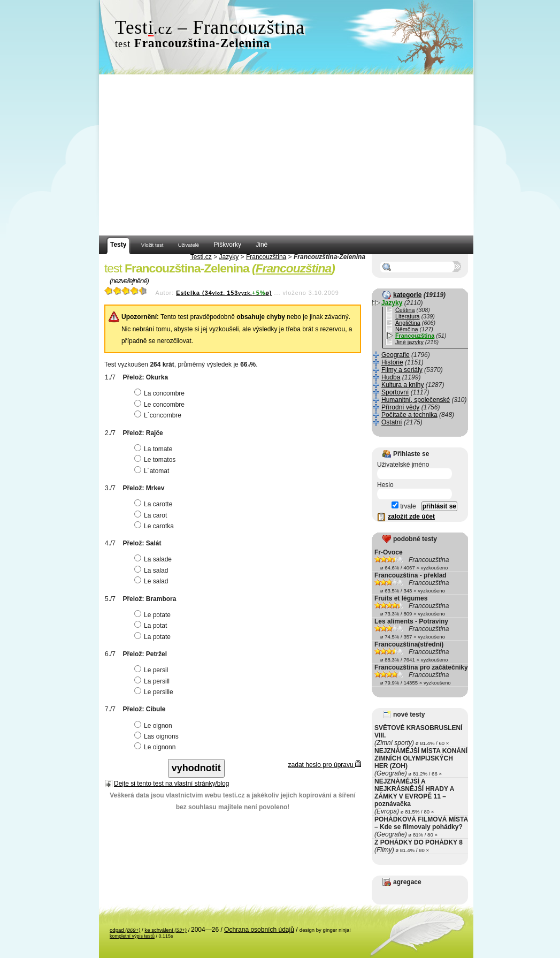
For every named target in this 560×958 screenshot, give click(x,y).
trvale (404, 506)
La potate (154, 637)
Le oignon (155, 726)
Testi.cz (201, 257)
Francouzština (266, 257)
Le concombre (161, 405)
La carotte (155, 504)
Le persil (152, 670)
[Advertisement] (286, 155)
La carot (152, 515)
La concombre (161, 393)
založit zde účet (411, 516)
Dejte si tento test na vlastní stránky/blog (171, 784)
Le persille (155, 692)
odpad (125, 930)
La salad (152, 571)
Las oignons (158, 736)
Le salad (152, 581)
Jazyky (229, 257)
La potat (152, 626)
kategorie (407, 295)
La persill (153, 681)
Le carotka (155, 526)
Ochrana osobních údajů (259, 930)
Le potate (154, 615)
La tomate (155, 449)
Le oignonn (156, 747)
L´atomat (153, 471)
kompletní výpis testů (132, 936)
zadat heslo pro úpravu (325, 765)
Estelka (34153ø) (224, 293)
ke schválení (166, 930)
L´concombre (159, 415)
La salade (154, 559)
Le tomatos (156, 460)
